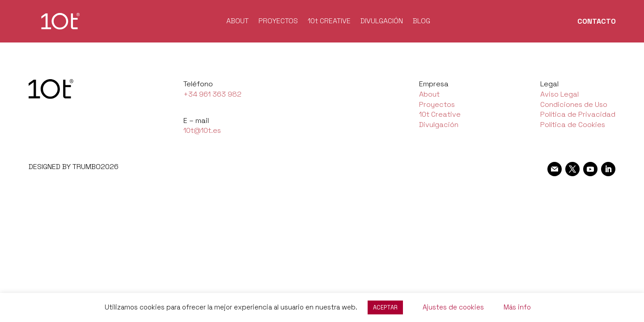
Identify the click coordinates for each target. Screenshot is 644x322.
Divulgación (439, 125)
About (429, 94)
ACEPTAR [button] (385, 307)
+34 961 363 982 (212, 94)
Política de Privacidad (578, 114)
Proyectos (437, 104)
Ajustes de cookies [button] (453, 307)
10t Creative (440, 114)
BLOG (422, 22)
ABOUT (237, 22)
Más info (517, 307)
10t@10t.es (202, 130)
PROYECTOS (278, 22)
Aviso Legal (559, 94)
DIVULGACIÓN (382, 22)
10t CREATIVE (329, 22)
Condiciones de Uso (574, 104)
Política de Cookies (573, 125)
